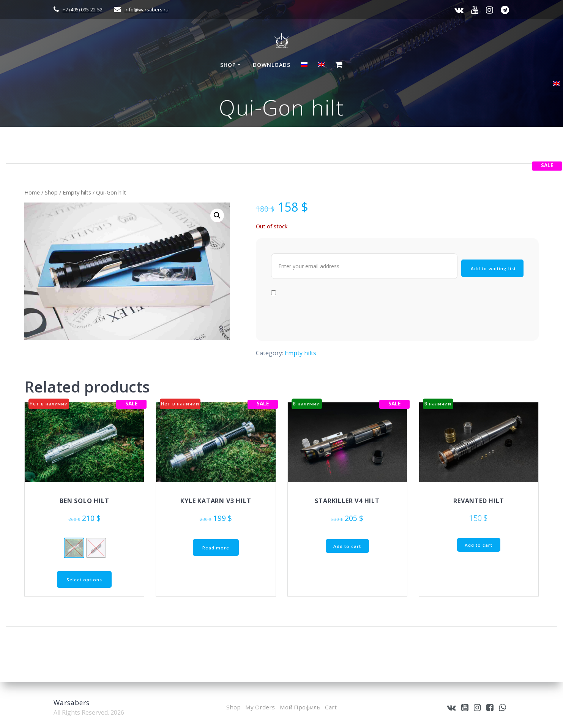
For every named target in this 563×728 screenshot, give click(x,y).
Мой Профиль (300, 707)
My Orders (259, 707)
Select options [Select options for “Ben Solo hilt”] (84, 580)
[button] (217, 215)
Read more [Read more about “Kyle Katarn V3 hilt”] (216, 548)
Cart (332, 707)
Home (32, 192)
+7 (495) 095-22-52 (83, 9)
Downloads (272, 65)
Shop (228, 65)
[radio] (74, 548)
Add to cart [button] (347, 546)
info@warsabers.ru (147, 9)
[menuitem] (304, 66)
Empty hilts (77, 192)
